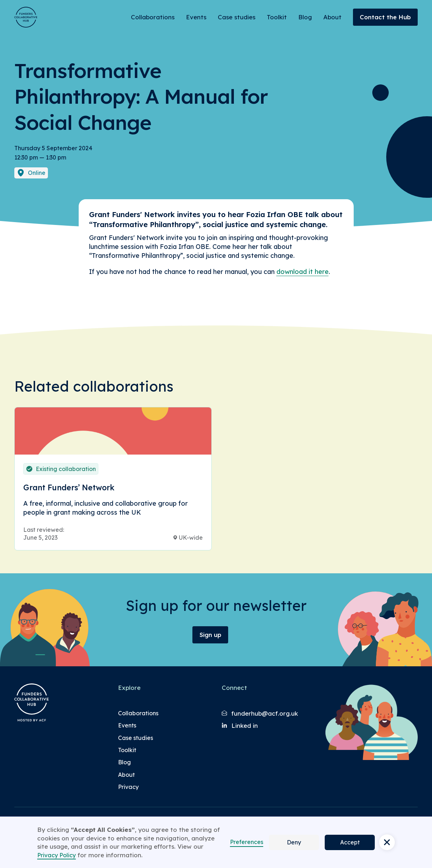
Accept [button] (350, 842)
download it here (303, 272)
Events (196, 17)
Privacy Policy (57, 855)
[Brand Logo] (26, 17)
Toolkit (277, 17)
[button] (387, 842)
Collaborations (153, 17)
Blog (305, 17)
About (332, 17)
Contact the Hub (385, 17)
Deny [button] (294, 842)
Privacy (128, 787)
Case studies (237, 17)
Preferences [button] (247, 842)
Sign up (210, 635)
